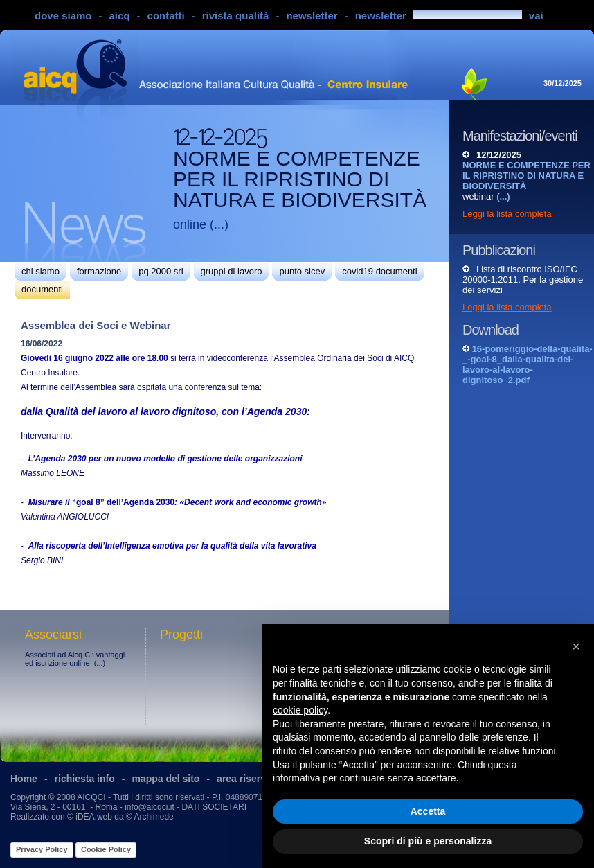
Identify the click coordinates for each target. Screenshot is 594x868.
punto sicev (302, 271)
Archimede (153, 817)
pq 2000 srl (161, 271)
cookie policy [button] (300, 710)
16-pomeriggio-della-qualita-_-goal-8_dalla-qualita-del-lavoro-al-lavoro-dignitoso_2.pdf (528, 364)
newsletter (312, 16)
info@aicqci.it (150, 807)
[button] (576, 646)
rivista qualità (236, 16)
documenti (42, 289)
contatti (166, 16)
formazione (99, 271)
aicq (120, 16)
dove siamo (63, 16)
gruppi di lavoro (232, 271)
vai (536, 16)
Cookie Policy (106, 849)
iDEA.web (94, 817)
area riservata (248, 779)
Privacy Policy (42, 849)
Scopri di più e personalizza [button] (428, 841)
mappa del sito (165, 779)
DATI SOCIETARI (214, 807)
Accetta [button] (428, 811)
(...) (219, 224)
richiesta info (85, 779)
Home (24, 779)
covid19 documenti (379, 271)
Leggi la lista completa (507, 214)
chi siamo (40, 271)
